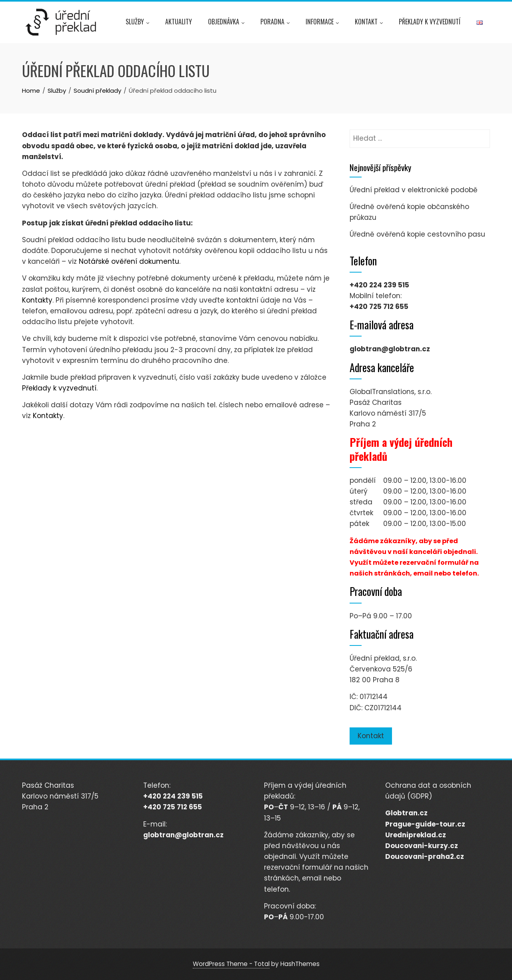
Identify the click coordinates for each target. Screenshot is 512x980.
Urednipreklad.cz (416, 835)
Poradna (275, 23)
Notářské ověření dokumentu (129, 261)
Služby (137, 23)
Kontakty (37, 300)
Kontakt (369, 23)
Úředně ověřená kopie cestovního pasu (417, 234)
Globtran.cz (406, 813)
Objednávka (226, 23)
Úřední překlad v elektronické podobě (414, 190)
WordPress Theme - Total (231, 964)
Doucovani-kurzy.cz (422, 846)
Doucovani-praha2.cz (425, 857)
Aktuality (179, 22)
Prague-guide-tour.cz (425, 824)
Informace (322, 23)
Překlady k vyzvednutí (430, 22)
